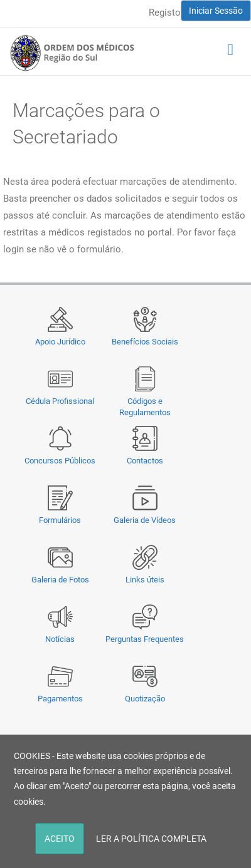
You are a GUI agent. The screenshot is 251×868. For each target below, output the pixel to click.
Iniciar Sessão (216, 11)
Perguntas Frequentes (145, 639)
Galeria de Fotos (60, 580)
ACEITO (60, 839)
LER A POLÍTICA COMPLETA (151, 839)
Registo (165, 13)
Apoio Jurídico (60, 342)
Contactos (145, 461)
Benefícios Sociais (145, 342)
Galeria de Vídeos (145, 520)
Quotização (145, 699)
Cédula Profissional (60, 401)
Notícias (60, 639)
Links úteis (145, 580)
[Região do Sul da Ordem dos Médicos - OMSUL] (72, 53)
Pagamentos (60, 699)
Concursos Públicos (60, 461)
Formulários (60, 520)
